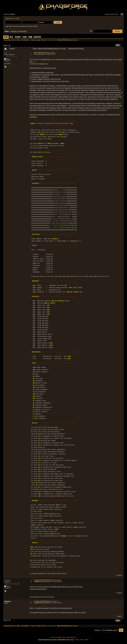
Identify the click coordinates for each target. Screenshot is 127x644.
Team (24, 37)
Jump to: (98, 630)
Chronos (8, 580)
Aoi (6, 53)
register (17, 18)
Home (6, 37)
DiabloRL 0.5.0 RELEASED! (19, 31)
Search (18, 37)
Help (11, 37)
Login (30, 37)
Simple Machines (71, 637)
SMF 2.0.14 (54, 637)
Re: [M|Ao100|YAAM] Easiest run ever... (46, 601)
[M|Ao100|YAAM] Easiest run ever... (45, 53)
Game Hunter (51, 40)
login (12, 18)
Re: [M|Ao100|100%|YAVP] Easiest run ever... (48, 580)
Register (37, 37)
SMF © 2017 (62, 637)
